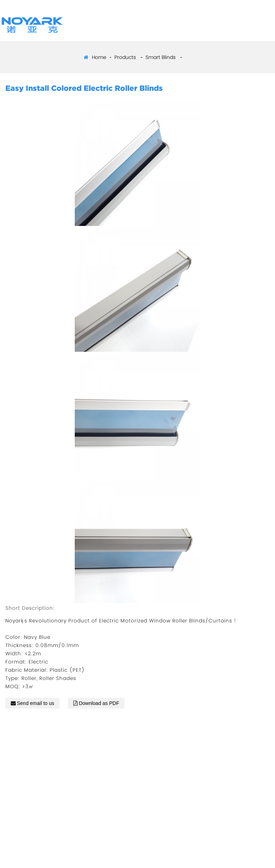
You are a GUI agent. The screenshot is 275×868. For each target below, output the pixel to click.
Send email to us (35, 703)
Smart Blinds (161, 57)
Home (99, 57)
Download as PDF (99, 703)
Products (125, 57)
